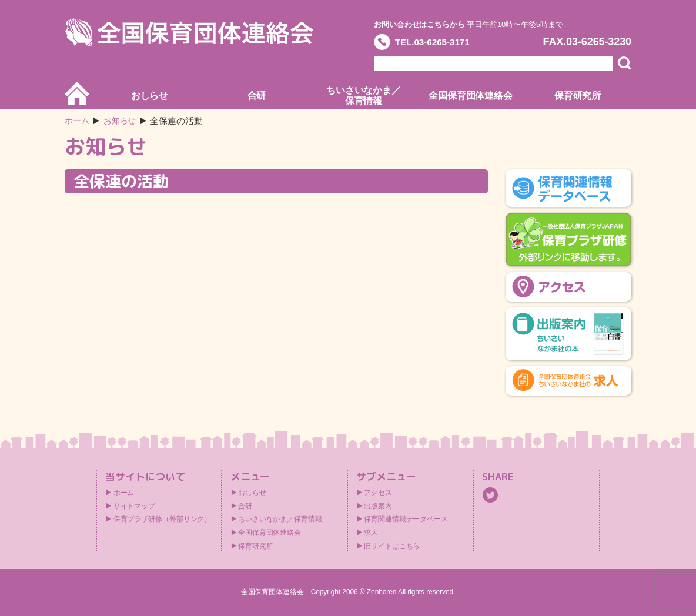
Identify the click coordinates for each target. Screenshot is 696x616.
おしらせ (150, 96)
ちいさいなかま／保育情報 (364, 96)
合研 (257, 96)
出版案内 (378, 506)
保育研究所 (578, 96)
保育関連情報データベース (406, 519)
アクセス (378, 493)
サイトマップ (134, 506)
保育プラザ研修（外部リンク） (163, 519)
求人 (371, 533)
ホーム (78, 121)
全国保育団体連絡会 (471, 96)
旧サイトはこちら (392, 546)
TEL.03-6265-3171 (440, 43)
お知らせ (123, 121)
